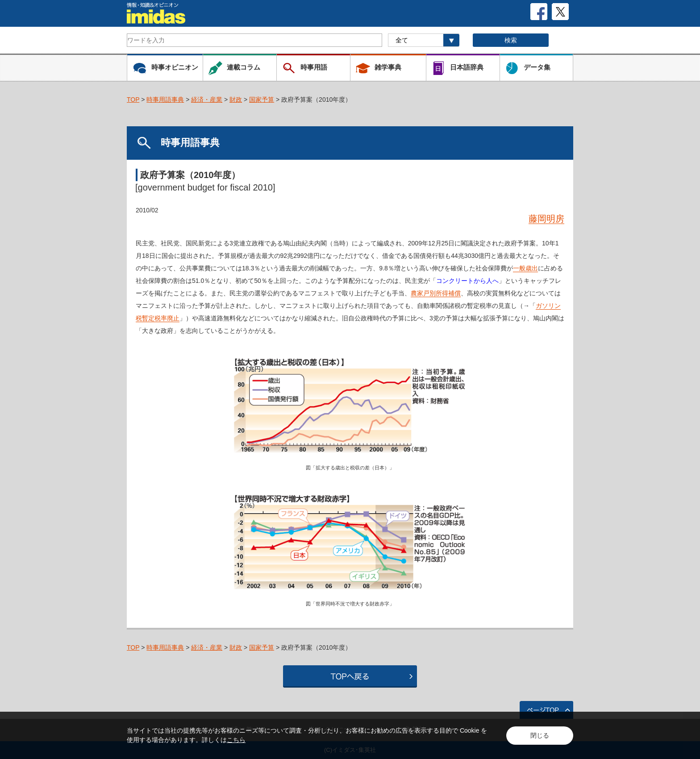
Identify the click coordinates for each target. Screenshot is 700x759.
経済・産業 (207, 100)
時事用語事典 (165, 100)
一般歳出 (525, 268)
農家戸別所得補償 (436, 293)
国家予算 (262, 100)
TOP (133, 100)
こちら (236, 740)
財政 (236, 100)
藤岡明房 (546, 219)
